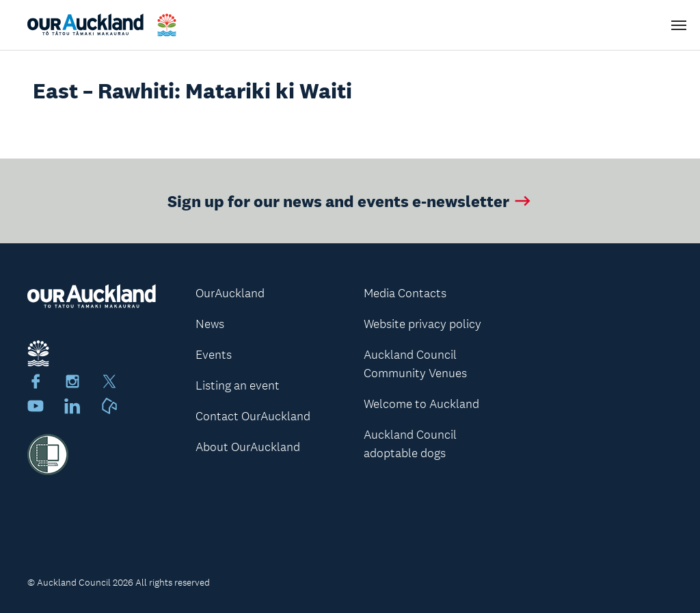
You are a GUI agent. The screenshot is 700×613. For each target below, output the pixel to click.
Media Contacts (405, 293)
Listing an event (238, 385)
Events (214, 355)
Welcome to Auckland (421, 404)
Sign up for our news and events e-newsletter (350, 201)
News (210, 324)
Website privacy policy (422, 324)
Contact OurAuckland (253, 416)
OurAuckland (230, 293)
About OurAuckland (248, 447)
